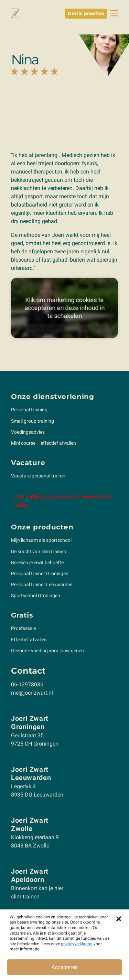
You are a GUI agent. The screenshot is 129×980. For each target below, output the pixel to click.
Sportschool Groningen (36, 596)
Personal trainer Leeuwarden (42, 584)
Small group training (33, 421)
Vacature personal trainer (38, 476)
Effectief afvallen (29, 640)
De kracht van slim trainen (39, 551)
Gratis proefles (86, 13)
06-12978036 (27, 684)
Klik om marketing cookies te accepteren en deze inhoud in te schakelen (64, 308)
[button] (119, 918)
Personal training (29, 410)
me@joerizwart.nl (32, 693)
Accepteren (65, 967)
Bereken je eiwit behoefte (37, 562)
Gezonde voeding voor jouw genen (47, 651)
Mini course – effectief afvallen (44, 443)
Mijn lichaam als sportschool (41, 540)
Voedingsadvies (28, 432)
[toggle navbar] (114, 13)
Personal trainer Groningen (40, 573)
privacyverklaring (77, 944)
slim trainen (25, 897)
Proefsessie (23, 628)
